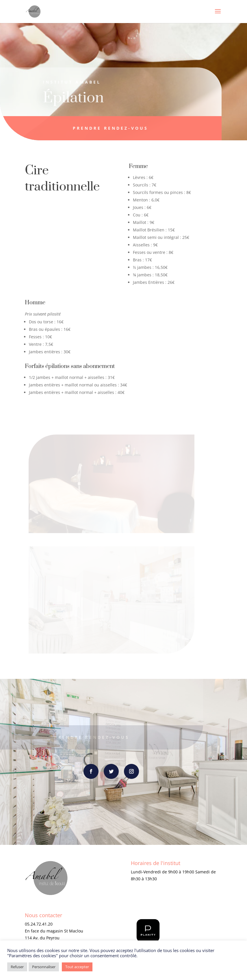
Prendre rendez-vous (106, 128)
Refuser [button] (17, 967)
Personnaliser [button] (44, 967)
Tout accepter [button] (77, 967)
